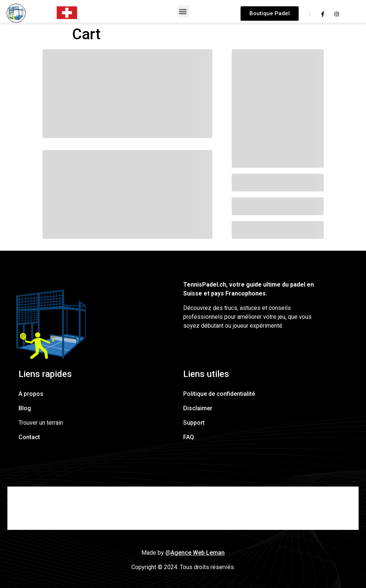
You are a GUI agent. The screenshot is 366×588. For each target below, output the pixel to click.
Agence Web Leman (198, 553)
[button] (183, 11)
